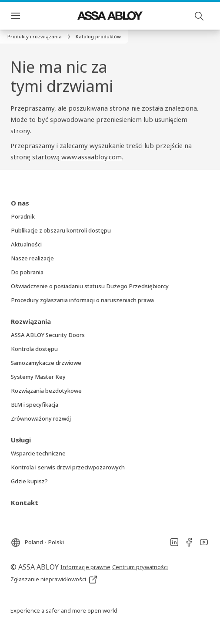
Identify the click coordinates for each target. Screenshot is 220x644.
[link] (40, 37)
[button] (98, 37)
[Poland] (37, 540)
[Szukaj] (200, 16)
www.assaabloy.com (92, 157)
